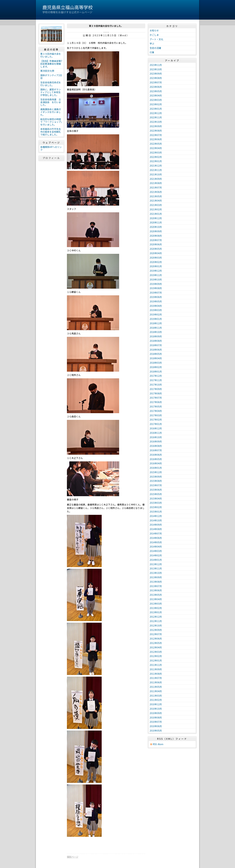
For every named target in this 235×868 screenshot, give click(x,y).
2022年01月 (156, 161)
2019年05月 (156, 301)
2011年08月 (156, 674)
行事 (152, 52)
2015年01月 (156, 512)
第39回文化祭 (47, 71)
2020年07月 (156, 240)
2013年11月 (156, 568)
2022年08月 (156, 131)
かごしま (154, 35)
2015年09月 (156, 477)
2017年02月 (156, 420)
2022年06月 (156, 139)
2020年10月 (156, 227)
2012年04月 (156, 647)
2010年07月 (156, 722)
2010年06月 (156, 726)
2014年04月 (156, 547)
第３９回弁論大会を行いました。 (51, 55)
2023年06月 (156, 87)
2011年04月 (156, 691)
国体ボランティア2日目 (51, 77)
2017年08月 (156, 393)
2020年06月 (156, 244)
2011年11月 (156, 665)
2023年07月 (156, 82)
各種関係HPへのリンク (51, 148)
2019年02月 (156, 314)
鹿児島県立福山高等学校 (68, 7)
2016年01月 (156, 468)
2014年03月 (156, 551)
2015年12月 (156, 472)
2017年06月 (156, 402)
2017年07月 (156, 398)
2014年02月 (156, 555)
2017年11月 (156, 380)
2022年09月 (156, 126)
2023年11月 (156, 65)
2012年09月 (156, 630)
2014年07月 (156, 533)
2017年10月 (156, 385)
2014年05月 (156, 542)
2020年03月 (156, 258)
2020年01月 (156, 266)
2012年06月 (156, 639)
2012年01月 (156, 660)
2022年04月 (156, 148)
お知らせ (154, 30)
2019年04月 (156, 306)
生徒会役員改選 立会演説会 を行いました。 (51, 102)
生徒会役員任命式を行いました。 (51, 84)
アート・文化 (156, 39)
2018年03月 (156, 363)
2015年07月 (156, 485)
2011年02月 (156, 700)
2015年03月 (156, 503)
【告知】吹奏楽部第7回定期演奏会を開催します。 (51, 64)
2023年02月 (156, 104)
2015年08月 (156, 481)
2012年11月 (156, 621)
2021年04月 (156, 201)
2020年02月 (156, 262)
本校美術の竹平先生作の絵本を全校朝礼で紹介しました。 (51, 132)
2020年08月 (156, 236)
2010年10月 (156, 709)
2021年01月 (156, 214)
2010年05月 (156, 731)
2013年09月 (156, 577)
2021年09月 (156, 179)
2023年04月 (156, 95)
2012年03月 (156, 652)
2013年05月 (156, 595)
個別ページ (73, 857)
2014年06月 (156, 538)
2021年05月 (156, 196)
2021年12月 (156, 166)
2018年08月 (156, 341)
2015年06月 (156, 490)
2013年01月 (156, 612)
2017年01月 (156, 424)
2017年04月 (156, 411)
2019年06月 (156, 297)
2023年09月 (156, 74)
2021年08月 (156, 183)
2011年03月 (156, 696)
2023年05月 (156, 91)
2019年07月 (156, 293)
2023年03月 (156, 100)
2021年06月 (156, 192)
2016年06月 (156, 455)
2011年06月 (156, 682)
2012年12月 (156, 617)
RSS (155, 744)
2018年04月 (156, 358)
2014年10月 (156, 520)
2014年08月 (156, 529)
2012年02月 (156, 656)
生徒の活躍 (155, 48)
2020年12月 (156, 218)
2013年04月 (156, 599)
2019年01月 (156, 319)
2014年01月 (156, 560)
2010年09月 (156, 713)
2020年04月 (156, 253)
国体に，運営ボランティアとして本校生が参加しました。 (51, 92)
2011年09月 (156, 669)
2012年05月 (156, 643)
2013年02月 (156, 608)
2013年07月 (156, 586)
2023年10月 (156, 69)
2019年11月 (156, 275)
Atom (161, 744)
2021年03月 (156, 205)
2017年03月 (156, 415)
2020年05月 (156, 249)
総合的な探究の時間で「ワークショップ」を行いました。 (51, 122)
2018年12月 (156, 323)
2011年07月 (156, 678)
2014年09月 (156, 525)
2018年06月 (156, 350)
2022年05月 (156, 144)
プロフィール (51, 158)
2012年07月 (156, 634)
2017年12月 (156, 376)
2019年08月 (156, 288)
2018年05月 (156, 354)
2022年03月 (156, 152)
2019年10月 (156, 279)
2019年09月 (156, 284)
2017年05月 (156, 406)
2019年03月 (156, 310)
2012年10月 (156, 625)
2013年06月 (156, 590)
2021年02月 (156, 209)
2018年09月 (156, 336)
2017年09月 (156, 389)
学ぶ (152, 43)
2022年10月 (156, 122)
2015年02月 (156, 507)
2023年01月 (156, 109)
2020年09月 (156, 231)
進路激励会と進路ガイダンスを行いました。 (51, 112)
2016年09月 (156, 441)
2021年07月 (156, 187)
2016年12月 (156, 428)
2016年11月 (156, 433)
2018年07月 (156, 345)
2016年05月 (156, 459)
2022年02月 (156, 157)
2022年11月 (156, 117)
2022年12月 (156, 113)
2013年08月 (156, 582)
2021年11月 (156, 170)
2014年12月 (156, 516)
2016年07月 (156, 450)
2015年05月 (156, 494)
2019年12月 (156, 271)
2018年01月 (156, 371)
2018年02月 (156, 367)
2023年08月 (156, 78)
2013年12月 (156, 564)
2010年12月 (156, 704)
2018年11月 (156, 328)
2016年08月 (156, 446)
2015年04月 (156, 498)
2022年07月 (156, 135)
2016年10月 (156, 437)
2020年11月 (156, 222)
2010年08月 (156, 717)
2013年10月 (156, 573)
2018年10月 (156, 332)
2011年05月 (156, 687)
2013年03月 (156, 604)
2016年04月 (156, 463)
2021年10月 (156, 174)
